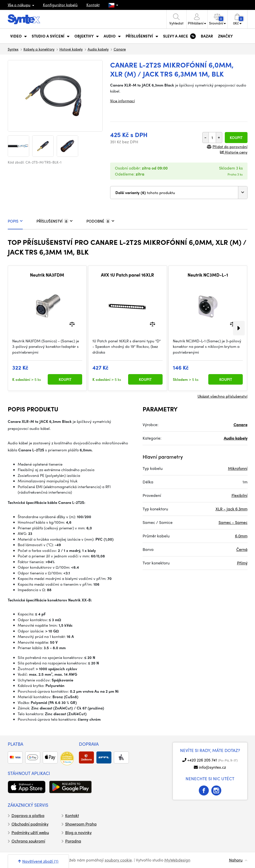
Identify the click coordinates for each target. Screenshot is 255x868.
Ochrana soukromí (28, 841)
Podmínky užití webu (30, 832)
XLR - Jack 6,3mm (232, 509)
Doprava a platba (28, 815)
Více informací (123, 101)
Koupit (236, 138)
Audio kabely (98, 49)
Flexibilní (240, 495)
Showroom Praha (81, 824)
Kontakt (93, 5)
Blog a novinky (78, 832)
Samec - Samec (233, 522)
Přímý (242, 563)
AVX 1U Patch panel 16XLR (127, 275)
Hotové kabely (71, 49)
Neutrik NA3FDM (47, 275)
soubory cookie (118, 860)
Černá (242, 549)
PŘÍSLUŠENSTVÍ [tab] (55, 221)
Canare (120, 49)
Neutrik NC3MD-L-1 (208, 275)
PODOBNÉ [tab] (100, 221)
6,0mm (241, 536)
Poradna (73, 841)
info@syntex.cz (212, 767)
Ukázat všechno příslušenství (223, 396)
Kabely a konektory (39, 49)
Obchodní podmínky (30, 824)
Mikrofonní (238, 468)
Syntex (13, 49)
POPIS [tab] (15, 221)
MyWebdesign (177, 860)
